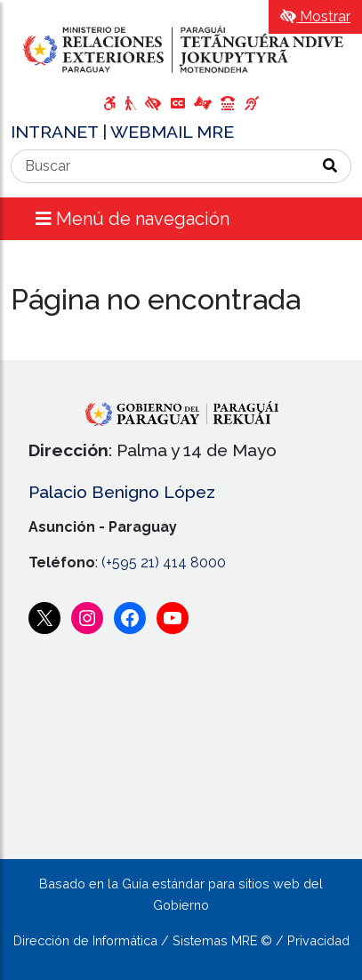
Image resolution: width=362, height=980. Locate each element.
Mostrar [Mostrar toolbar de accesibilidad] (315, 16)
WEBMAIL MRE (172, 132)
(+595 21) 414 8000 (164, 562)
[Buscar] (161, 166)
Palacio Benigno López (122, 492)
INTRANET (56, 132)
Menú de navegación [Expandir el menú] (133, 219)
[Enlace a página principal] (181, 49)
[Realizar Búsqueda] (330, 166)
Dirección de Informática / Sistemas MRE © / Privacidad (181, 940)
